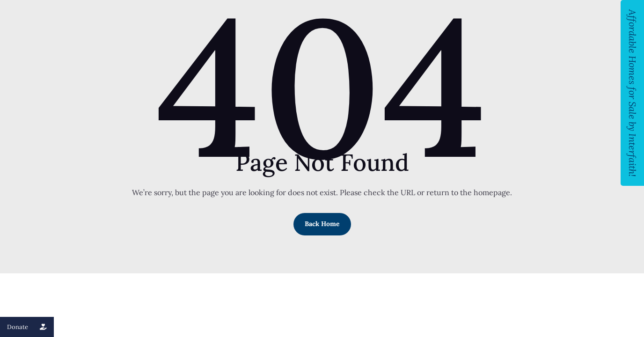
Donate (30, 327)
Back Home (322, 224)
